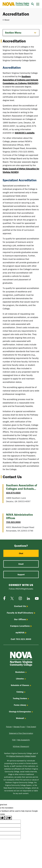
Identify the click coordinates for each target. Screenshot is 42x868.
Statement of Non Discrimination (21, 733)
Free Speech (31, 727)
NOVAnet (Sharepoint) (21, 746)
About (7, 20)
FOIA (14, 740)
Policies (9, 727)
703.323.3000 (13, 522)
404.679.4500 (13, 493)
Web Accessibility (24, 740)
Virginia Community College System (23, 756)
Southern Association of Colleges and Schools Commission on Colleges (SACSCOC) (21, 80)
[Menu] (38, 4)
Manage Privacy (19, 727)
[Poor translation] (8, 818)
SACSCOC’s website (25, 133)
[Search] (33, 4)
